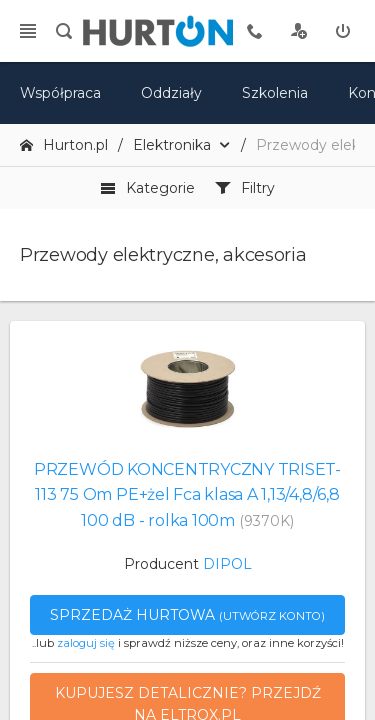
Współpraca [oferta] (60, 93)
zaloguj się (86, 643)
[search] (64, 31)
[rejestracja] (299, 31)
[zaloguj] (343, 31)
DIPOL (227, 564)
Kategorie (147, 188)
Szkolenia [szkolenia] (275, 93)
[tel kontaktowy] (255, 31)
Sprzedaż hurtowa (187, 615)
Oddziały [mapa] (171, 93)
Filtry (245, 188)
